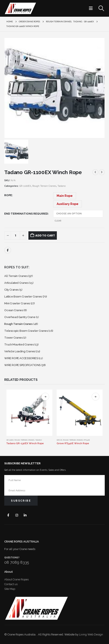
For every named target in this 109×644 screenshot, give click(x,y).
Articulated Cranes (16, 283)
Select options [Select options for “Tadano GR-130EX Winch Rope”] (45, 397)
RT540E (87, 440)
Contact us (11, 584)
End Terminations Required (26, 214)
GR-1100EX (25, 186)
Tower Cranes (13, 338)
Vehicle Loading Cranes (20, 351)
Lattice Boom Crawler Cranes (23, 297)
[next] (102, 172)
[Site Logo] (20, 8)
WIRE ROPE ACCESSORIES (21, 358)
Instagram (17, 515)
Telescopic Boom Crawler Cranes (26, 331)
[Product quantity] (15, 235)
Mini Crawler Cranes (17, 303)
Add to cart (45, 235)
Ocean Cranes (14, 310)
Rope (8, 195)
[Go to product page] (29, 413)
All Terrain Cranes (16, 276)
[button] (92, 8)
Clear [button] (58, 221)
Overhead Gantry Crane (20, 317)
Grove (59, 440)
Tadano (62, 186)
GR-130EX (10, 440)
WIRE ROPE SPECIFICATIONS (22, 365)
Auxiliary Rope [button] (68, 204)
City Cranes (11, 290)
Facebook (8, 250)
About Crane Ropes (16, 579)
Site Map (10, 589)
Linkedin (25, 515)
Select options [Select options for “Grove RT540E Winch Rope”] (96, 397)
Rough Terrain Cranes (44, 186)
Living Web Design (91, 634)
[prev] (95, 172)
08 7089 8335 (17, 562)
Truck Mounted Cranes (19, 344)
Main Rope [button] (65, 196)
